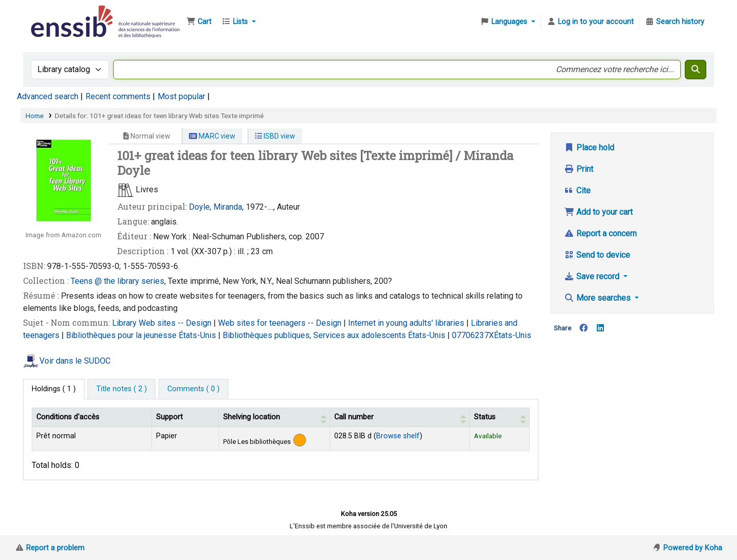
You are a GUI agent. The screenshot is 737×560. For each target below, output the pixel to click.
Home (35, 116)
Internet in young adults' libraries (407, 323)
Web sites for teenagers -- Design (281, 323)
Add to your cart (598, 212)
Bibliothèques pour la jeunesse (122, 335)
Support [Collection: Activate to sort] (169, 417)
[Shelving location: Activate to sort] (275, 417)
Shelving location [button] (252, 417)
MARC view (212, 136)
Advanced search (48, 96)
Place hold (589, 148)
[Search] (696, 70)
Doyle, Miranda (215, 207)
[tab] (122, 389)
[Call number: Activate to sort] (399, 417)
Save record (593, 276)
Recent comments (118, 96)
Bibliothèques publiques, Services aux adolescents (315, 335)
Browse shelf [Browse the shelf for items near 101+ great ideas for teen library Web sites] (398, 436)
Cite (577, 191)
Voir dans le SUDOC (75, 361)
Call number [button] (354, 417)
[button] (199, 22)
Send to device (597, 255)
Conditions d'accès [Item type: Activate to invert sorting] (68, 417)
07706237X (473, 335)
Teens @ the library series (117, 281)
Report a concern (600, 233)
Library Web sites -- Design (163, 323)
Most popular (181, 96)
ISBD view (275, 136)
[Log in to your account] (590, 22)
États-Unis (198, 335)
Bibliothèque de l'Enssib (54, 14)
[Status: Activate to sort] (499, 417)
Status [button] (485, 417)
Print (579, 169)
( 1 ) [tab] (54, 389)
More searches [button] (598, 298)
